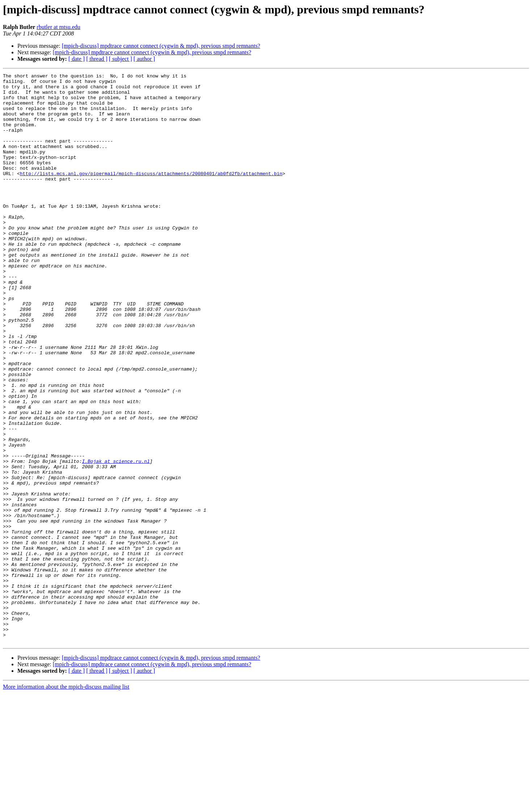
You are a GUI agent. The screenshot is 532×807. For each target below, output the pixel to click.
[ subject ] (121, 59)
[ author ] (144, 59)
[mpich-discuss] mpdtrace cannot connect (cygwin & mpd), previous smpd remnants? (161, 46)
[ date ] (77, 59)
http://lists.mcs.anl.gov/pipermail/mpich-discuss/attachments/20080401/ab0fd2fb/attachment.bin (151, 194)
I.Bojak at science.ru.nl (116, 539)
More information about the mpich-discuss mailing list (66, 801)
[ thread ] (97, 59)
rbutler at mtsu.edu (58, 27)
